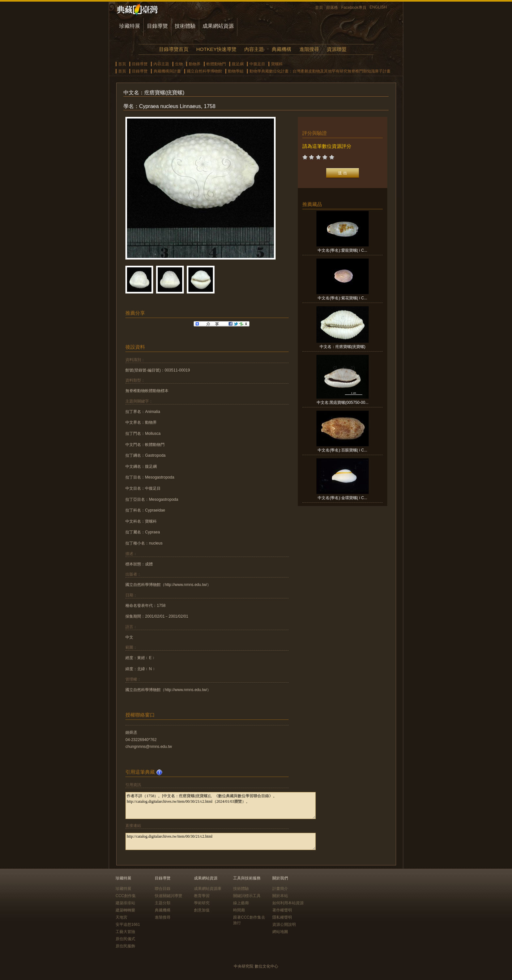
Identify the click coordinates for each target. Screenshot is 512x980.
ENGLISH (378, 7)
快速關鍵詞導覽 (168, 896)
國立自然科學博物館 (204, 71)
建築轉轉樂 (125, 910)
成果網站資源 (218, 26)
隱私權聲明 (282, 917)
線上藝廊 (241, 903)
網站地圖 (280, 932)
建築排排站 (125, 903)
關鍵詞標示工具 (247, 896)
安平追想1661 (128, 925)
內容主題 (254, 49)
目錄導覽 (157, 26)
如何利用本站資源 (288, 903)
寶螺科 (277, 64)
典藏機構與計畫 (167, 71)
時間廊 (239, 910)
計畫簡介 (280, 889)
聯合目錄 (163, 889)
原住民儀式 (125, 939)
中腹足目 (257, 64)
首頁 (319, 8)
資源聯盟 (337, 49)
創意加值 (202, 910)
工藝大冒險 (125, 932)
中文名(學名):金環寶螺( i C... (342, 498)
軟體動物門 (216, 64)
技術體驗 (185, 26)
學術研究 (202, 903)
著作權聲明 (282, 910)
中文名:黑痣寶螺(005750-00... (343, 403)
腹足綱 (238, 64)
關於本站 (280, 896)
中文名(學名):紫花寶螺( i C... (342, 298)
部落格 (332, 8)
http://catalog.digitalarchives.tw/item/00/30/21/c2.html (221, 841)
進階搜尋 (309, 49)
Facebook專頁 (354, 8)
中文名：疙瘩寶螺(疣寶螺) (343, 347)
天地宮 (121, 917)
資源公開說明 (284, 925)
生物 (179, 64)
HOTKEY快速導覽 (216, 49)
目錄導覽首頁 (174, 49)
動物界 (195, 64)
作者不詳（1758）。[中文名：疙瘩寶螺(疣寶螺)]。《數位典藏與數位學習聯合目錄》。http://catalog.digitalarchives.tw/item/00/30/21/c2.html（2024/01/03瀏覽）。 (221, 806)
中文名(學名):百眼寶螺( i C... (342, 450)
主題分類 (163, 903)
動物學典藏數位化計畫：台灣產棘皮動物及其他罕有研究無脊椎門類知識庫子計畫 (320, 71)
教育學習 (202, 896)
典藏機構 (281, 49)
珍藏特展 (130, 26)
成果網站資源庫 (208, 889)
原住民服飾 (125, 946)
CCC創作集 (126, 896)
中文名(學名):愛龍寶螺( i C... (342, 250)
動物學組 (236, 71)
